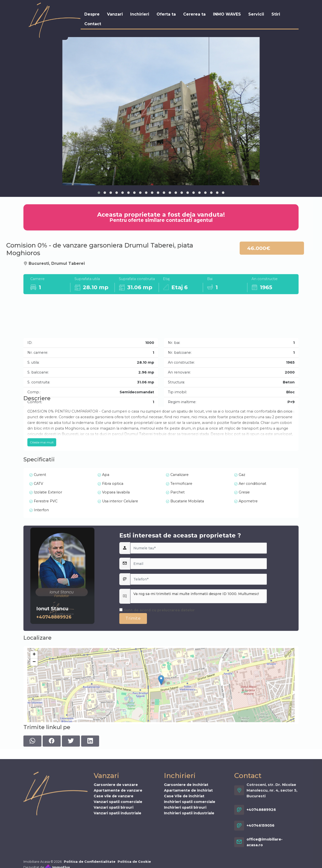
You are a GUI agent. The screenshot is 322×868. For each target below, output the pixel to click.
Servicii (256, 14)
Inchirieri (140, 14)
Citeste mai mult (42, 481)
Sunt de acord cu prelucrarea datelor (157, 683)
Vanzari (115, 14)
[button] (99, 193)
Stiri (276, 14)
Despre (92, 14)
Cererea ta (194, 14)
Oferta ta (166, 14)
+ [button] (34, 717)
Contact (93, 24)
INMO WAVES (227, 14)
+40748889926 (54, 690)
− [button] (34, 724)
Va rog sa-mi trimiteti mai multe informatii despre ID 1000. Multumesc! (199, 669)
